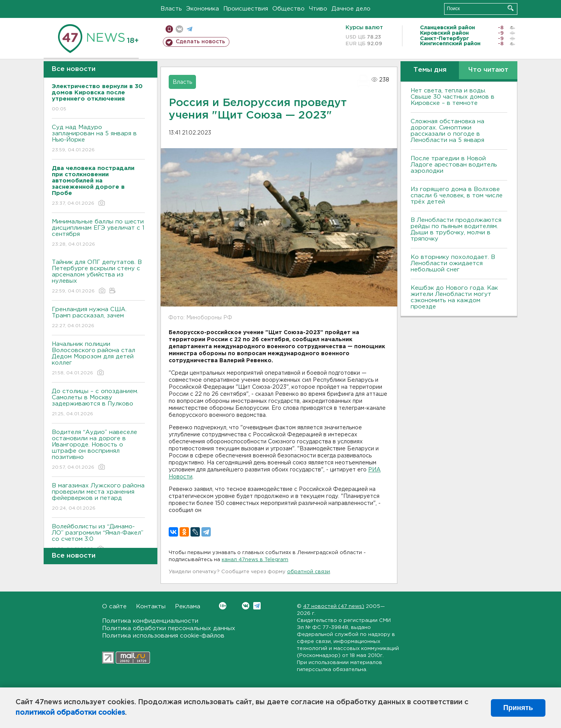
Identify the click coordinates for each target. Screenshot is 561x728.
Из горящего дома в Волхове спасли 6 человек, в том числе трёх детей (457, 196)
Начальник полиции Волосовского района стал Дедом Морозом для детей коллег (98, 359)
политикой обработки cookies (70, 713)
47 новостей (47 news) (334, 607)
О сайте (114, 607)
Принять (518, 708)
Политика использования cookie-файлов (163, 636)
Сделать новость (200, 42)
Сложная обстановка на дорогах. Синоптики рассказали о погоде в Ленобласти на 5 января (447, 131)
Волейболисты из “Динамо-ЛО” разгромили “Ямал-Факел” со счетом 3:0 (98, 538)
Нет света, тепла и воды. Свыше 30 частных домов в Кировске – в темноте (453, 97)
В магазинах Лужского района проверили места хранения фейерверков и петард (98, 497)
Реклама (188, 607)
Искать (511, 8)
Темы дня (430, 70)
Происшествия (246, 9)
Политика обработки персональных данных (169, 628)
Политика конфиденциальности (150, 621)
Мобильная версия (169, 29)
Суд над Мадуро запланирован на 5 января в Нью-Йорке (98, 139)
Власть (171, 9)
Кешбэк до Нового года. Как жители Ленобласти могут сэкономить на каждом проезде (454, 297)
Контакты (151, 607)
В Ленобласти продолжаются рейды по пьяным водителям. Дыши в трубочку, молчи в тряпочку (456, 229)
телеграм (190, 29)
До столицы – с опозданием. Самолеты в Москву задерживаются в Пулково (98, 403)
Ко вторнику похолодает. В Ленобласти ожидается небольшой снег (453, 263)
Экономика (203, 9)
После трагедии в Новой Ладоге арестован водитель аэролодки (454, 165)
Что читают (488, 70)
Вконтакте (223, 606)
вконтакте (179, 29)
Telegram (257, 606)
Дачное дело (351, 9)
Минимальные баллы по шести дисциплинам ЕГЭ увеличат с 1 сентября (98, 233)
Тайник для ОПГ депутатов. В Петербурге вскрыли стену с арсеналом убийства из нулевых (98, 277)
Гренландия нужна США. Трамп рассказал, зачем (98, 318)
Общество (288, 9)
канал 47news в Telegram (255, 560)
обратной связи (309, 572)
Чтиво (318, 9)
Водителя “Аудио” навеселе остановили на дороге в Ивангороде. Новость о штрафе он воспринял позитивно (98, 450)
